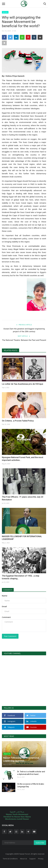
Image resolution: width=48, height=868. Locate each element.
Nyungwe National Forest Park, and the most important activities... (23, 459)
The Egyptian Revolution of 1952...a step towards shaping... (21, 577)
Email (4, 606)
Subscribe (40, 843)
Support (32, 859)
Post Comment (10, 636)
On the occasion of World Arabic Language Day (31, 785)
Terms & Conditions (10, 859)
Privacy (41, 859)
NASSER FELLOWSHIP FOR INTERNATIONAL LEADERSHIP (22, 538)
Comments (8, 590)
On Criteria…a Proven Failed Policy (18, 421)
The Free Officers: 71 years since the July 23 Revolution (23, 498)
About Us (23, 859)
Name (5, 596)
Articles (5, 12)
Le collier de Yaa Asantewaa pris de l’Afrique (22, 384)
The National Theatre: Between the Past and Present (24, 340)
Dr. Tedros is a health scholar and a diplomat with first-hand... (31, 773)
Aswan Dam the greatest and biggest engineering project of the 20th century (24, 330)
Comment (6, 617)
